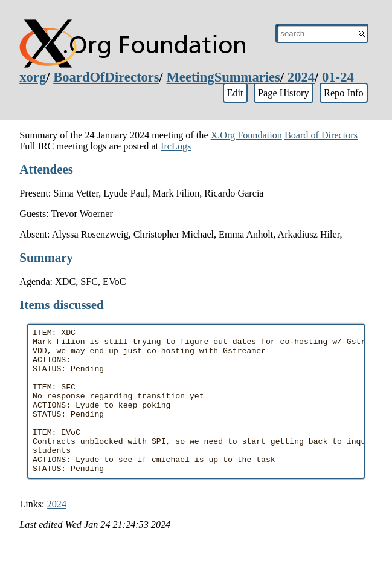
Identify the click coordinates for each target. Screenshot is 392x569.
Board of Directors (321, 135)
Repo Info (344, 93)
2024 (301, 77)
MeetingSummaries (223, 77)
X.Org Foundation (246, 135)
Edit (235, 93)
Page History (284, 93)
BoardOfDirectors (106, 77)
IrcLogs (176, 146)
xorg (33, 77)
